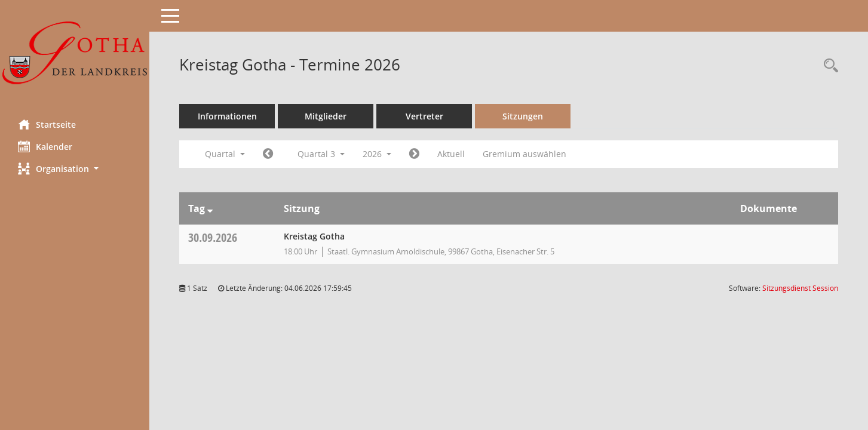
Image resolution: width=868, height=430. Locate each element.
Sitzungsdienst (800, 288)
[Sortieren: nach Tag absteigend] (210, 208)
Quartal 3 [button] (321, 154)
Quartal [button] (225, 154)
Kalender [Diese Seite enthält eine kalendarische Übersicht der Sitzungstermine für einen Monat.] (45, 146)
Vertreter (424, 116)
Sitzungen (523, 116)
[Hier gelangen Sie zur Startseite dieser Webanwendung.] (75, 55)
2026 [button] (377, 154)
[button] (75, 169)
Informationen (227, 116)
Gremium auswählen (525, 154)
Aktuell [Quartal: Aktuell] (451, 154)
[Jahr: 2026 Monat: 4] (268, 154)
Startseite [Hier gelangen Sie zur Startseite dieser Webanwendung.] (47, 124)
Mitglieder (326, 116)
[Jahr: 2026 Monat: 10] (414, 154)
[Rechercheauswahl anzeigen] (828, 66)
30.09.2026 (213, 237)
